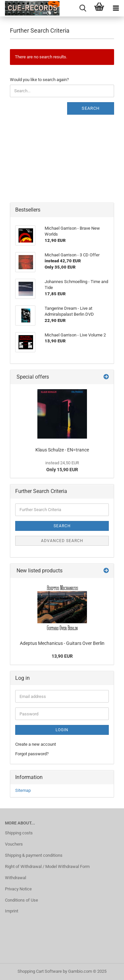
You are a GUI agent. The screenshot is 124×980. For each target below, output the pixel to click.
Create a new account (36, 744)
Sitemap (23, 790)
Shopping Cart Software (40, 971)
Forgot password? (32, 754)
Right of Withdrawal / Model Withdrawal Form (47, 866)
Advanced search (62, 541)
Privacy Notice (18, 889)
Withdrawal (16, 878)
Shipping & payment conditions (34, 855)
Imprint (12, 911)
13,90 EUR (62, 656)
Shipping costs (19, 833)
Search (91, 108)
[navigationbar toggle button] (116, 8)
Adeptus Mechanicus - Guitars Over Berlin (62, 643)
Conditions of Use (21, 900)
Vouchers (14, 844)
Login (62, 730)
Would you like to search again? (39, 80)
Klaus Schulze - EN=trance (62, 450)
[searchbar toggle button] (83, 8)
